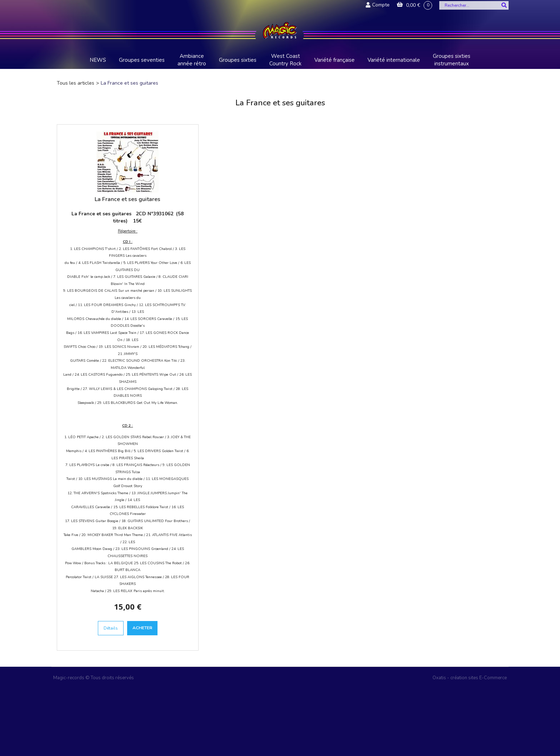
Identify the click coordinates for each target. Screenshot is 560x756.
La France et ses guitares (129, 83)
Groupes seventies (142, 60)
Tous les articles (76, 83)
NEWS (98, 60)
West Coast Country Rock (285, 60)
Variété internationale (394, 60)
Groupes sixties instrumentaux (452, 60)
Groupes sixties (238, 60)
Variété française (334, 60)
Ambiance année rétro (192, 60)
